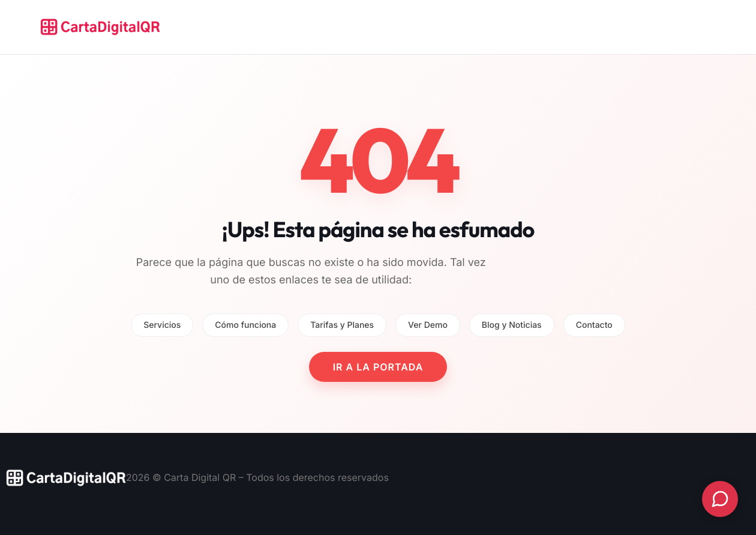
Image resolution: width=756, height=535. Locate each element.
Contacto (594, 325)
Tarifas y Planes (342, 325)
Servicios (162, 325)
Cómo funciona (245, 325)
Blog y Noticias (512, 325)
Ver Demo (428, 325)
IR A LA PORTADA (378, 367)
